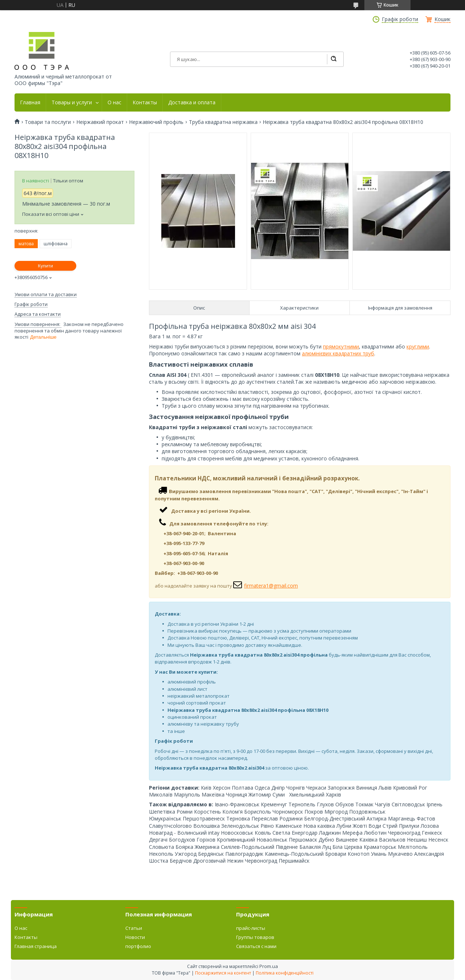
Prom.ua (269, 966)
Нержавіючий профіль (156, 122)
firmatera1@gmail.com (271, 586)
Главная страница (36, 946)
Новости (135, 937)
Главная (30, 102)
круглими (418, 346)
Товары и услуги (72, 102)
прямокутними (341, 346)
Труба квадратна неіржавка (223, 122)
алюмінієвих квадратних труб (338, 353)
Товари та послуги (48, 122)
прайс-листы (251, 928)
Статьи (134, 928)
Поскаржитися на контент (223, 973)
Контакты (145, 102)
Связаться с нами (256, 946)
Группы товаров (255, 937)
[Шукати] (333, 59)
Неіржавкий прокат (100, 122)
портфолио (138, 946)
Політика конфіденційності (285, 973)
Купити (45, 266)
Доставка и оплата (192, 102)
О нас (114, 102)
